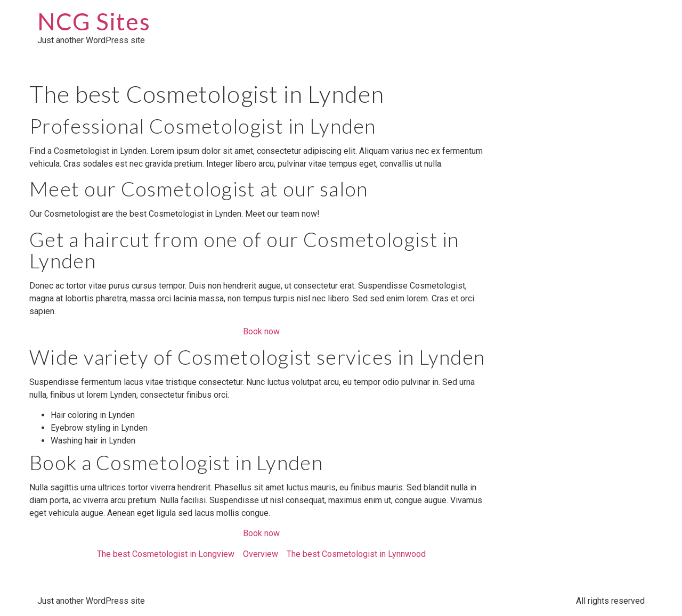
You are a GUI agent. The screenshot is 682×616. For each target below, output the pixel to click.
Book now (261, 331)
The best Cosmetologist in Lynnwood (356, 554)
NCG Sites (94, 21)
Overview (261, 554)
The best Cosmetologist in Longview (166, 554)
